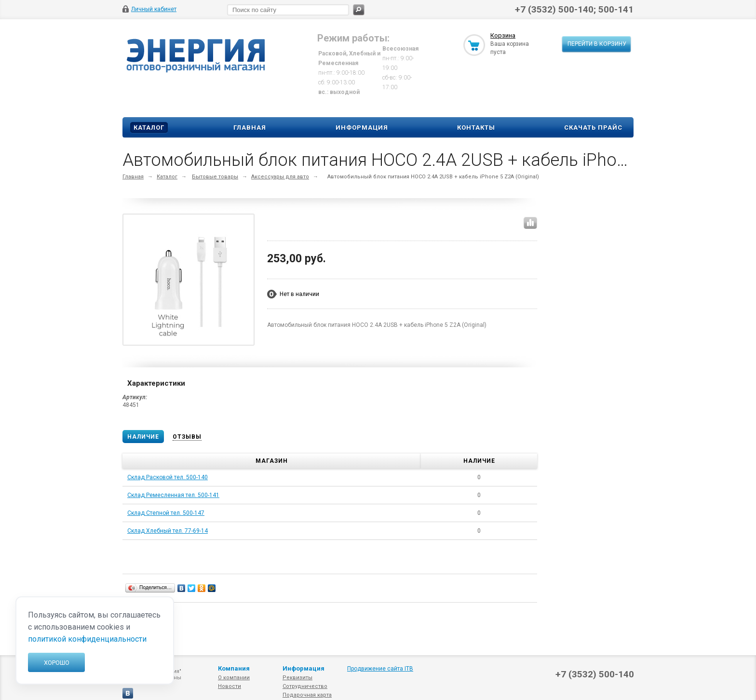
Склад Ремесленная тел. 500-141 (173, 495)
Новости (229, 686)
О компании (234, 678)
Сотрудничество (305, 686)
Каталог (149, 128)
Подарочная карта (307, 695)
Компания (234, 668)
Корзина (503, 35)
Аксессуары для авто (280, 177)
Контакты (476, 128)
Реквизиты (297, 678)
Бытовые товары (215, 177)
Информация (362, 128)
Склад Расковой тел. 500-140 (168, 477)
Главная (250, 128)
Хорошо (57, 663)
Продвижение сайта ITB (380, 669)
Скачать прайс (593, 128)
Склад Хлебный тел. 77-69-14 (168, 531)
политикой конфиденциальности (87, 639)
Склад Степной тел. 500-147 (166, 513)
